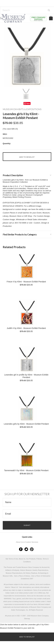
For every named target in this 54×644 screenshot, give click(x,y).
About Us (15, 587)
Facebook (21, 549)
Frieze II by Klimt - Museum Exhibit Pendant (26, 282)
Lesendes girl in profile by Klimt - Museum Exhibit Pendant (26, 376)
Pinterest (32, 549)
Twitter (26, 549)
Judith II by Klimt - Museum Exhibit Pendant (26, 328)
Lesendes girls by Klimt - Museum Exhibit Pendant (26, 424)
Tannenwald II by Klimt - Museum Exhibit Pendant (26, 470)
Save (28, 103)
